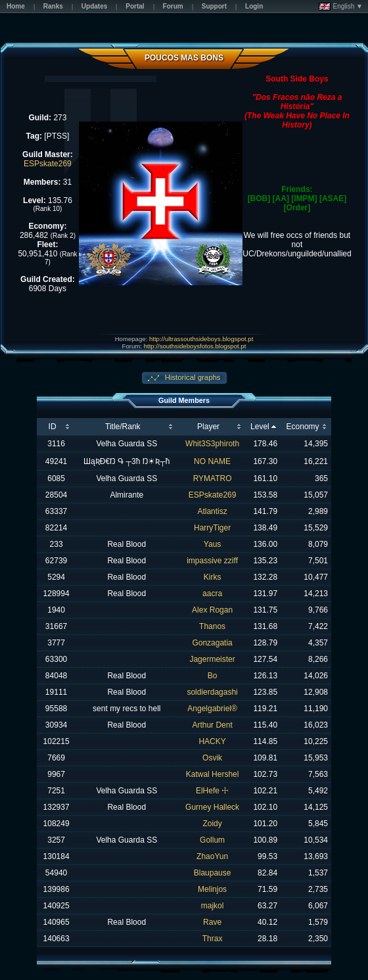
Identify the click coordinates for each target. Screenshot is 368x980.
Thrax (213, 939)
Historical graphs (192, 377)
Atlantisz (212, 511)
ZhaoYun (212, 856)
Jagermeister (212, 659)
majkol (213, 906)
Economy (303, 427)
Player (208, 427)
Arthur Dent (212, 725)
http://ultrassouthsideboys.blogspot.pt (201, 339)
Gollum (212, 840)
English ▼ (341, 7)
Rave (212, 922)
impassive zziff (212, 561)
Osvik (212, 758)
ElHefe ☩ (212, 791)
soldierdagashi (212, 692)
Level (260, 427)
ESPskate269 (48, 164)
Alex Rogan (212, 610)
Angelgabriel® (212, 709)
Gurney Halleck (212, 807)
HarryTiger (212, 528)
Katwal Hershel (213, 774)
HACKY (212, 741)
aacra (212, 594)
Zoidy (212, 824)
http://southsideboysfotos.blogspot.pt (195, 346)
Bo (213, 676)
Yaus (212, 544)
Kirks (213, 577)
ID (53, 427)
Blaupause (213, 873)
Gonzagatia (212, 643)
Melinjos (212, 889)
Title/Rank (123, 427)
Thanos (212, 626)
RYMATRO (213, 478)
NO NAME (212, 461)
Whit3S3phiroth (212, 444)
